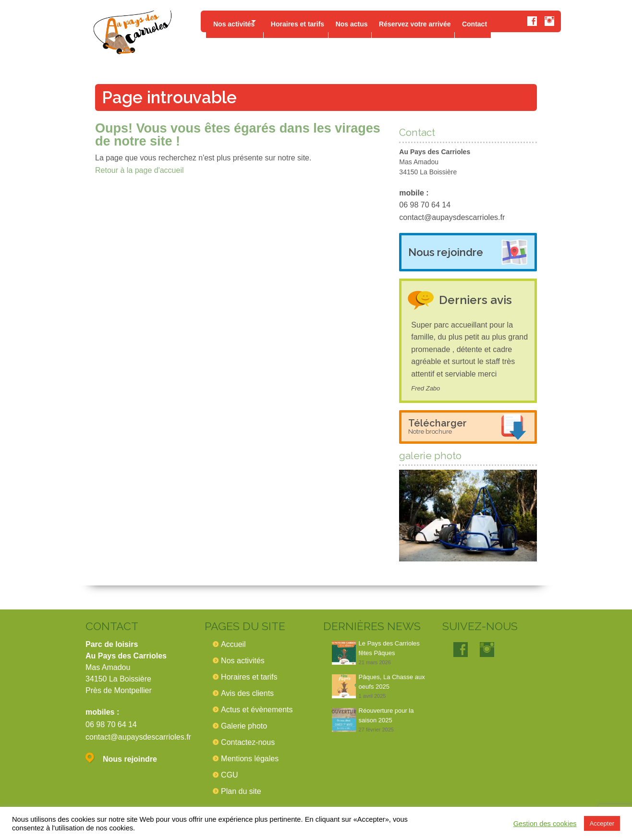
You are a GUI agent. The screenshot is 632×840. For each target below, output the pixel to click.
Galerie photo (244, 726)
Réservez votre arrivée (431, 21)
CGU (230, 775)
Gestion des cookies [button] (545, 824)
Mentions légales (250, 759)
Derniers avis (480, 299)
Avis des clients (247, 693)
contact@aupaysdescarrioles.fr (452, 217)
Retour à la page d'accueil (140, 170)
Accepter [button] (602, 823)
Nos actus (364, 21)
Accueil (233, 644)
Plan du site (241, 791)
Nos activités (234, 21)
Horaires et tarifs (306, 21)
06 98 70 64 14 (425, 205)
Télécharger (438, 426)
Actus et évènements (257, 710)
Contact (494, 21)
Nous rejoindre (446, 252)
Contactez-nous (248, 742)
